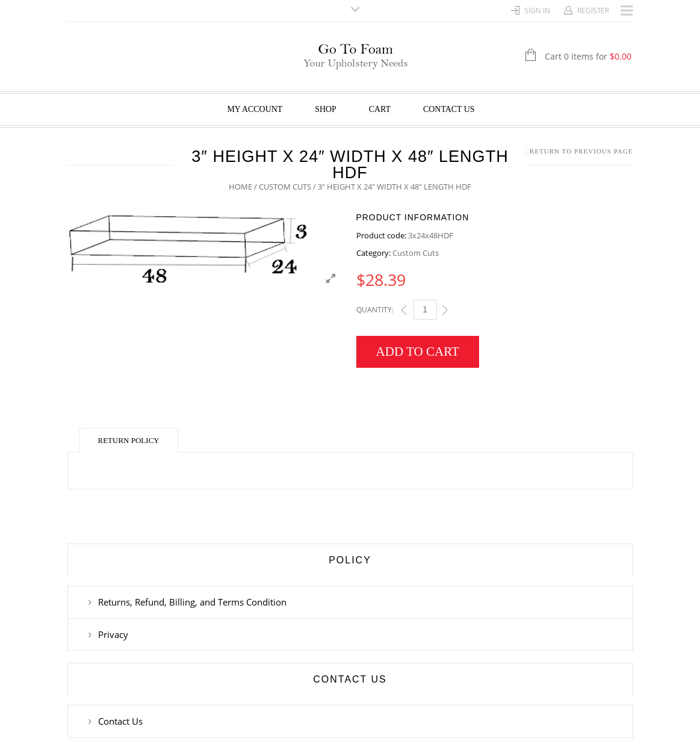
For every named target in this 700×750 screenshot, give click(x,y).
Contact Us (449, 109)
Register (593, 11)
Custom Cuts (285, 187)
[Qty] (425, 310)
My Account (255, 109)
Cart (380, 109)
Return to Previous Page (581, 151)
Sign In (537, 11)
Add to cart (418, 352)
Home (240, 187)
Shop (326, 109)
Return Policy (129, 440)
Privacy (113, 634)
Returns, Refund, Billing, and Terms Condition (192, 602)
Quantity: (375, 310)
